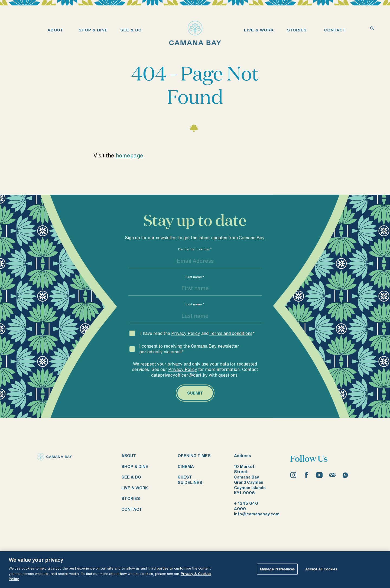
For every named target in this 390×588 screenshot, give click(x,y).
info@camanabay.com (257, 514)
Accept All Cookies (321, 569)
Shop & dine (135, 466)
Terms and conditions (231, 333)
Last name (195, 304)
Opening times (194, 456)
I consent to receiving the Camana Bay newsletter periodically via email (189, 349)
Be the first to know (195, 249)
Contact (132, 509)
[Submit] (195, 393)
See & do (131, 477)
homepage (129, 155)
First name (195, 277)
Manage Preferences (277, 569)
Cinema (186, 466)
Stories (131, 498)
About (129, 456)
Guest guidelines (190, 480)
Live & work (135, 488)
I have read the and (198, 333)
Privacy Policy (186, 333)
